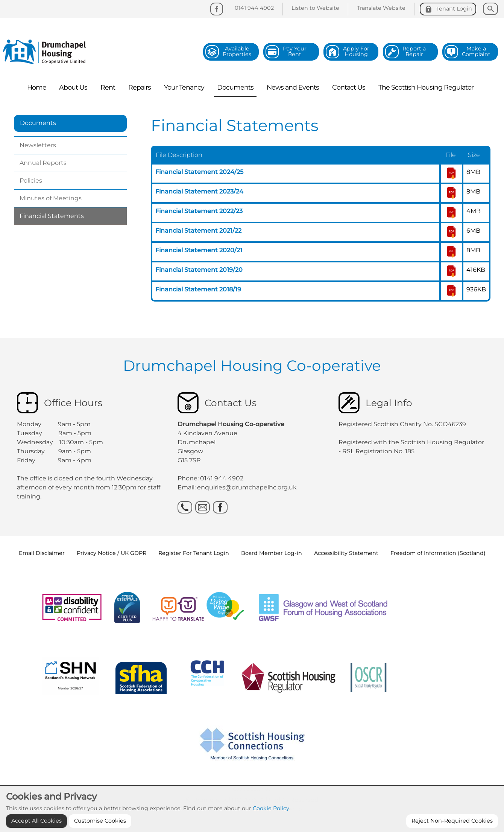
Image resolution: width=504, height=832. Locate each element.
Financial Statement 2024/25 (199, 172)
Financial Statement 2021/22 (198, 231)
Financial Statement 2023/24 (199, 191)
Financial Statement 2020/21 (199, 250)
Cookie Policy (271, 825)
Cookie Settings (252, 789)
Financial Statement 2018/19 (198, 289)
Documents (38, 123)
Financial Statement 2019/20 (199, 270)
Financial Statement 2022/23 (199, 211)
